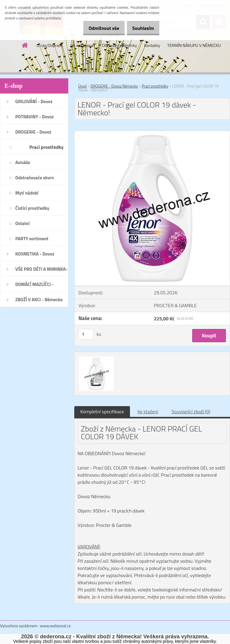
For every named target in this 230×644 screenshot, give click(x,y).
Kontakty (152, 45)
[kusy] (86, 334)
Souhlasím (141, 28)
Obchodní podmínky (120, 45)
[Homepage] (25, 45)
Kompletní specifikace (102, 412)
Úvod (82, 86)
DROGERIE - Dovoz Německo (114, 86)
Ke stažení (148, 412)
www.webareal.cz (55, 626)
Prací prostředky (155, 86)
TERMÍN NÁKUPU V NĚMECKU (194, 45)
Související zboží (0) (191, 412)
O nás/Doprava (50, 45)
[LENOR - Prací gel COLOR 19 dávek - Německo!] (152, 133)
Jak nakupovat (83, 45)
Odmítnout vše (98, 28)
